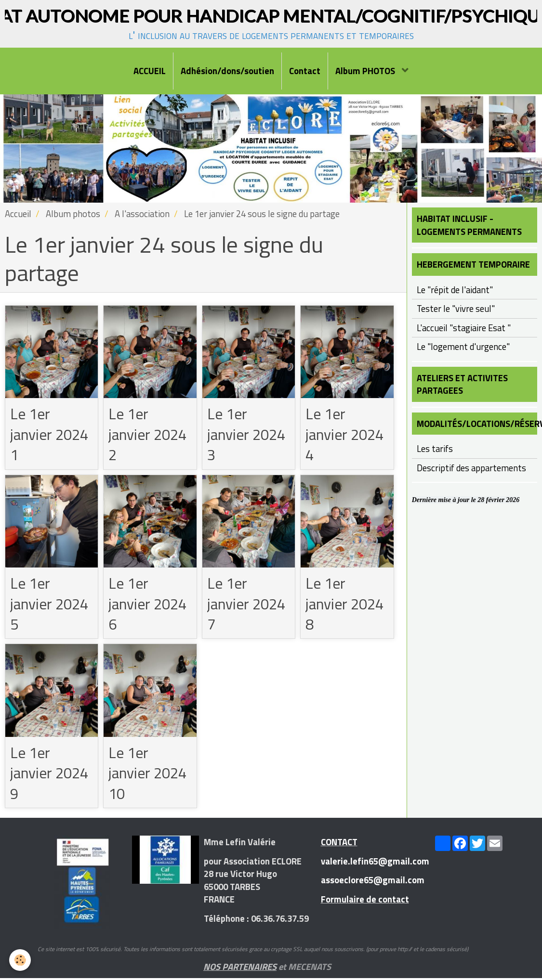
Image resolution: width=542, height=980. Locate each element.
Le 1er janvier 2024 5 (51, 605)
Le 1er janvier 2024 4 (346, 435)
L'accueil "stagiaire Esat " (464, 328)
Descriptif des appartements (471, 468)
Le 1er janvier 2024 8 (346, 605)
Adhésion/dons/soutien (227, 71)
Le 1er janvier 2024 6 (149, 605)
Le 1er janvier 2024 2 (149, 435)
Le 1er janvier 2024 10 (149, 774)
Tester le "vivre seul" (456, 309)
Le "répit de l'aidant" (455, 290)
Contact (305, 71)
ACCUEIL (150, 71)
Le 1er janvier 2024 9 (51, 774)
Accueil (18, 214)
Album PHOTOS (366, 71)
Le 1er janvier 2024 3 (248, 435)
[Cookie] (20, 960)
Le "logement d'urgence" (463, 347)
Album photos (73, 214)
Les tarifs (435, 449)
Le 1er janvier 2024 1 (51, 435)
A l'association (142, 214)
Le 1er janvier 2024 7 (248, 605)
